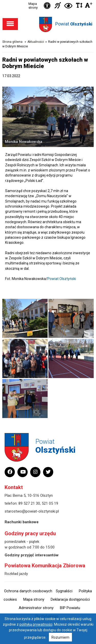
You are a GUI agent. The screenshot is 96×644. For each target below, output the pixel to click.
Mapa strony (33, 6)
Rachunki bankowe (22, 522)
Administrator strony (36, 608)
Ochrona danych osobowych (28, 591)
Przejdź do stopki (48, 0)
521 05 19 (50, 503)
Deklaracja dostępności (70, 599)
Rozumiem (60, 637)
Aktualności (36, 42)
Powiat (74, 24)
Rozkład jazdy (16, 574)
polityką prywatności (36, 624)
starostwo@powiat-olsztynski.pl (32, 511)
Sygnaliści (64, 591)
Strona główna (12, 42)
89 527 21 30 (29, 503)
